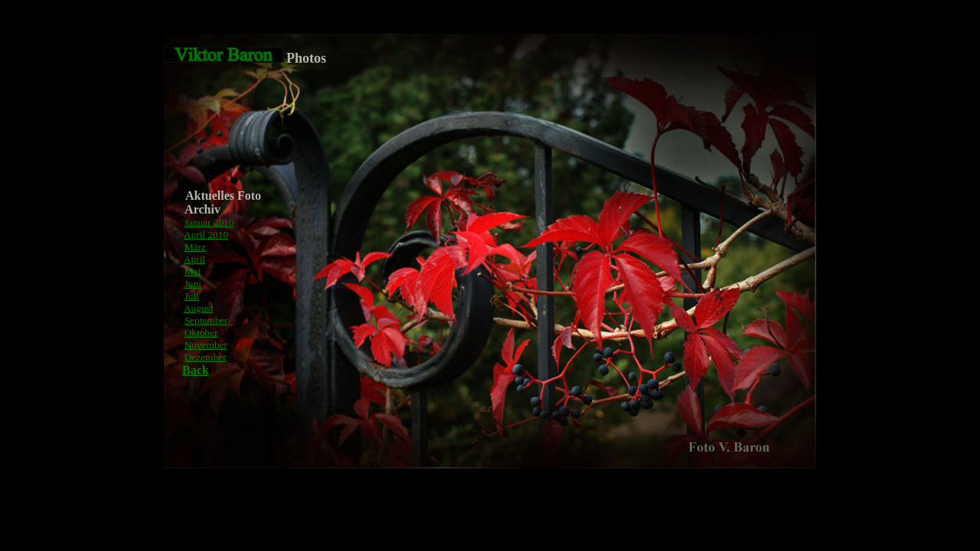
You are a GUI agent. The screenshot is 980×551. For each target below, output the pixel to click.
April (194, 259)
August (199, 308)
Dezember (206, 357)
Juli (192, 296)
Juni (193, 284)
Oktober (201, 333)
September (206, 320)
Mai (193, 271)
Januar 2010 (209, 222)
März (195, 247)
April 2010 (206, 235)
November (206, 345)
